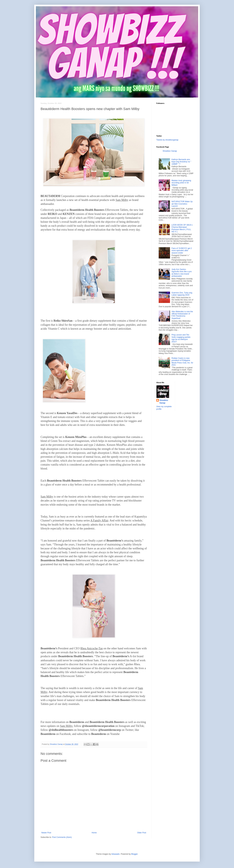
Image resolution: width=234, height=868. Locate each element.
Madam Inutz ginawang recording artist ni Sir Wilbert (181, 183)
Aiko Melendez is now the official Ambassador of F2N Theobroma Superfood (182, 315)
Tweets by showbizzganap (167, 140)
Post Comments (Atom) (62, 837)
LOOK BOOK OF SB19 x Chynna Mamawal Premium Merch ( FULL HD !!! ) (182, 228)
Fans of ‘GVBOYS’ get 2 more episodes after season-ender (182, 251)
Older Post (142, 833)
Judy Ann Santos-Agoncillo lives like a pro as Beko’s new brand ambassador (182, 273)
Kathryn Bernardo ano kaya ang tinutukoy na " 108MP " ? (181, 162)
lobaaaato (116, 854)
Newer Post (46, 833)
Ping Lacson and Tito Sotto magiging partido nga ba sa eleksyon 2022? (181, 338)
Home (94, 833)
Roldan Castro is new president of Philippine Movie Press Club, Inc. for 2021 (182, 362)
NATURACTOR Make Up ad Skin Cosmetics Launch (182, 204)
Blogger (134, 854)
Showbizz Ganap (170, 151)
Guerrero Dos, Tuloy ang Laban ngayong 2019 (182, 294)
